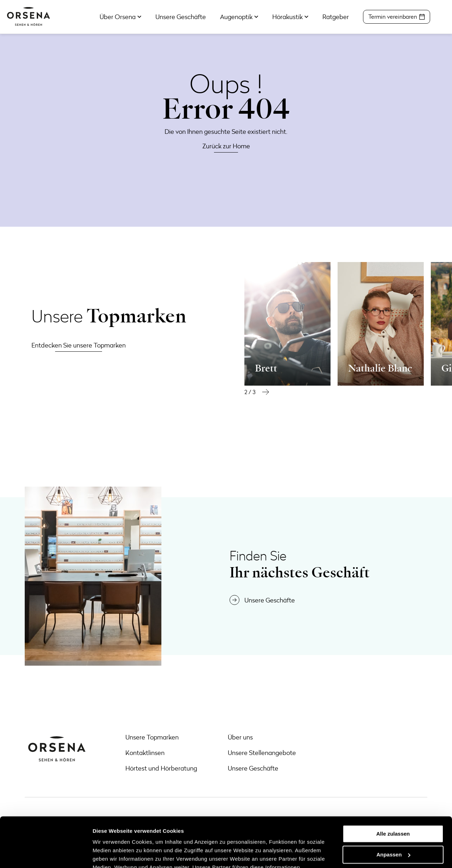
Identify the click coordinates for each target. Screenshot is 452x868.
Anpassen (393, 805)
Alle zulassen (393, 784)
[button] (266, 392)
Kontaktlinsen (145, 753)
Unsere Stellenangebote (262, 753)
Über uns (240, 737)
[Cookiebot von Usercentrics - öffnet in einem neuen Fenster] (46, 854)
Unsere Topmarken (152, 737)
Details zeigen (110, 854)
